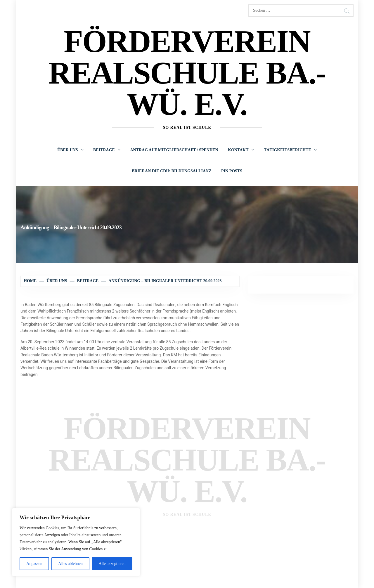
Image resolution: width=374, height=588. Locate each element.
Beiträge (107, 150)
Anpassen (34, 564)
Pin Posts (232, 171)
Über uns (70, 150)
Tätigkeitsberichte (290, 150)
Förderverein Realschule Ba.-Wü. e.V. (187, 73)
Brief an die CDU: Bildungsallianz (172, 171)
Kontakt (241, 150)
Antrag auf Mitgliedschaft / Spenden (174, 150)
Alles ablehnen (70, 564)
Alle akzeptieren (112, 564)
